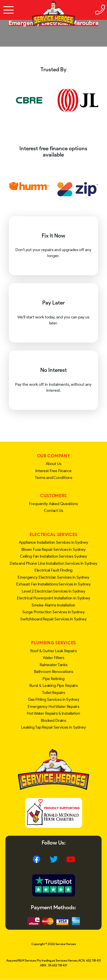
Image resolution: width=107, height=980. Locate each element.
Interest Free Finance (53, 471)
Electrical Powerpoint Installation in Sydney (53, 598)
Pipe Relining (53, 679)
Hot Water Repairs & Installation (53, 713)
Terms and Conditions (53, 478)
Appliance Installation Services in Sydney (53, 542)
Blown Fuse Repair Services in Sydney (53, 550)
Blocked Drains (53, 721)
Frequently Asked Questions (53, 504)
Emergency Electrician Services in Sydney (53, 577)
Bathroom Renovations (53, 672)
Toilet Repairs (53, 693)
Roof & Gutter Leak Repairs (53, 651)
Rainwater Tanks (53, 665)
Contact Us (53, 511)
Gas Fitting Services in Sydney (54, 699)
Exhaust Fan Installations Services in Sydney (53, 584)
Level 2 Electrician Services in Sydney (53, 591)
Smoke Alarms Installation (54, 605)
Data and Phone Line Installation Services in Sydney (53, 563)
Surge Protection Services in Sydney (53, 612)
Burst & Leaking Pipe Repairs (53, 686)
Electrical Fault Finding (54, 570)
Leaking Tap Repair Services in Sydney (53, 727)
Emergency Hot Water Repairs (53, 707)
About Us (53, 464)
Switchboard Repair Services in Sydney (53, 619)
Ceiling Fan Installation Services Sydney (53, 556)
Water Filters (53, 658)
